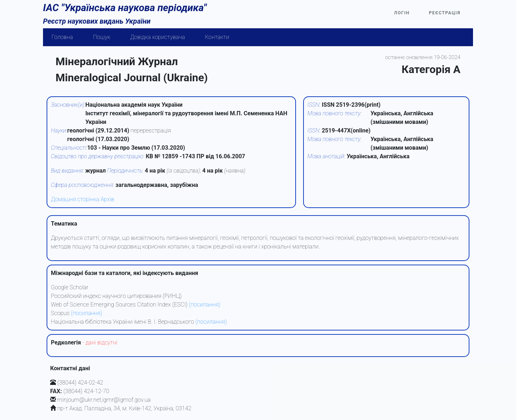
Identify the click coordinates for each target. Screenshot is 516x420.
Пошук (102, 37)
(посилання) (204, 305)
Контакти (217, 37)
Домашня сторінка (75, 199)
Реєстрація (445, 13)
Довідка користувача (158, 37)
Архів (107, 199)
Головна (62, 37)
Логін (402, 13)
